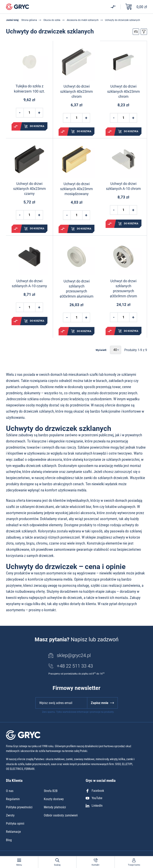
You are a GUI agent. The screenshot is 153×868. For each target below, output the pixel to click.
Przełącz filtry (136, 32)
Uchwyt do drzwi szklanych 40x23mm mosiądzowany (76, 189)
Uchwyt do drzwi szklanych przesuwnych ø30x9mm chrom (124, 289)
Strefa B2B (51, 791)
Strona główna (29, 20)
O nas (10, 791)
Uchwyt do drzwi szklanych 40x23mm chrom (76, 91)
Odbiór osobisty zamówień (61, 815)
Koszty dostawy (54, 799)
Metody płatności (55, 807)
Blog (9, 840)
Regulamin (13, 799)
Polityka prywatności (19, 807)
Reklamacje (13, 832)
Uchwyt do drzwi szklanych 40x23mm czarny (29, 189)
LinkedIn (94, 806)
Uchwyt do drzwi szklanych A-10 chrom (123, 186)
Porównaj (16, 126)
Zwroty (10, 815)
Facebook (95, 791)
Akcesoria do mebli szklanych (83, 20)
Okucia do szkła (52, 20)
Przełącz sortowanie (144, 32)
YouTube (94, 798)
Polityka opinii (15, 824)
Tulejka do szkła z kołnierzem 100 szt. (29, 89)
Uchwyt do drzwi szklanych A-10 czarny (29, 283)
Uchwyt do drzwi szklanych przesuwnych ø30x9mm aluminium (77, 289)
